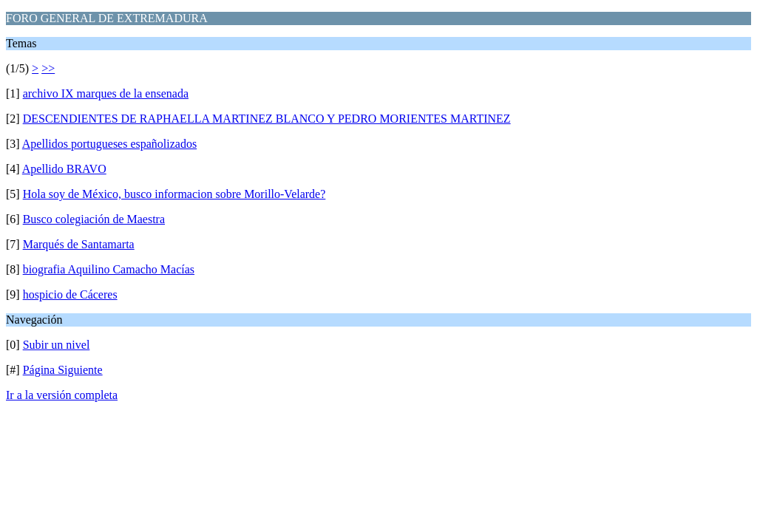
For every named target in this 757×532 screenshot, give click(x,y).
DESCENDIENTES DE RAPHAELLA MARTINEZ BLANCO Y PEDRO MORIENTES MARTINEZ (267, 119)
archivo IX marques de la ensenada (106, 93)
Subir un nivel (57, 345)
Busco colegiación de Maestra (94, 219)
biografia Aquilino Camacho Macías (109, 269)
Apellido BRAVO (64, 169)
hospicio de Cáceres (70, 294)
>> (48, 68)
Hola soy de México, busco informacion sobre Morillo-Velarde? (174, 194)
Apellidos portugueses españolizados (109, 144)
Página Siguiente (63, 370)
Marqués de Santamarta (79, 244)
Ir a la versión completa (62, 395)
